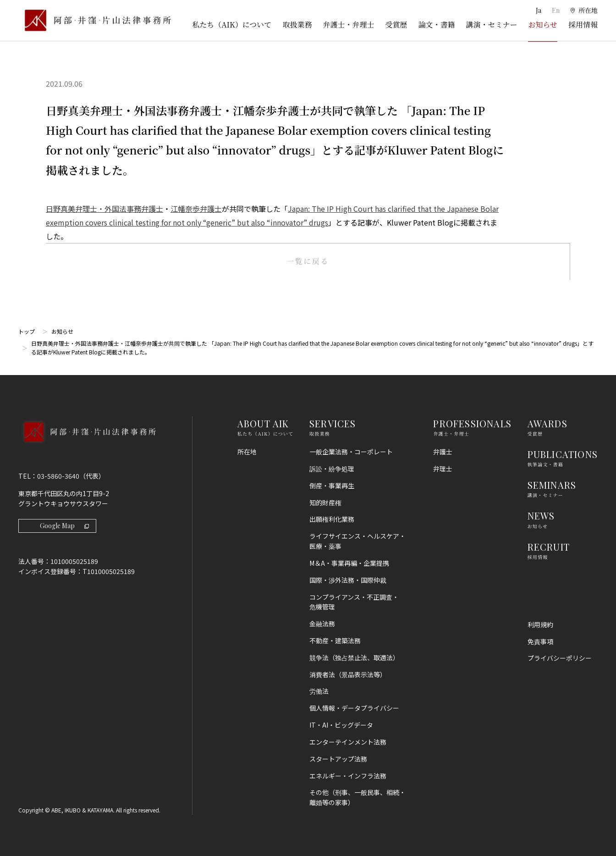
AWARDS (547, 423)
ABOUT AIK (263, 423)
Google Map (64, 526)
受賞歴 (396, 25)
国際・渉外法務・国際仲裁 (348, 580)
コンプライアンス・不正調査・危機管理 (354, 602)
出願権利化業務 (332, 519)
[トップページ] (95, 20)
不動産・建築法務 (335, 641)
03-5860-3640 (58, 476)
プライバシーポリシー (560, 658)
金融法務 (322, 624)
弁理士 (443, 469)
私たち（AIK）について (232, 25)
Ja (539, 10)
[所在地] (584, 11)
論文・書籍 (436, 25)
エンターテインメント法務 (348, 742)
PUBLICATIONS (563, 454)
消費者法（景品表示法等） (348, 674)
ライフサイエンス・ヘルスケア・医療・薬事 (357, 541)
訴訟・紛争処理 (332, 469)
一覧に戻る (308, 261)
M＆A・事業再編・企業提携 (349, 563)
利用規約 (540, 624)
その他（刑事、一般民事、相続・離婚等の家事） (357, 797)
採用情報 (583, 25)
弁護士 (443, 452)
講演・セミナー (491, 25)
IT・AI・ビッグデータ (341, 725)
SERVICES (333, 423)
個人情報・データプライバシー (354, 708)
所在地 (247, 452)
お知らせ (543, 25)
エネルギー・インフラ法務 (348, 776)
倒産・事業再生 (332, 486)
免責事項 (540, 641)
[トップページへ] (87, 444)
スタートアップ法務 (338, 759)
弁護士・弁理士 (348, 25)
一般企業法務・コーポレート (351, 452)
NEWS (541, 516)
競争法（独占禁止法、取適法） (354, 657)
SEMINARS (552, 485)
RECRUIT (549, 547)
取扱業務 (297, 25)
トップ (27, 331)
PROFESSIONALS (472, 423)
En (556, 10)
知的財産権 (325, 503)
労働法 (319, 691)
